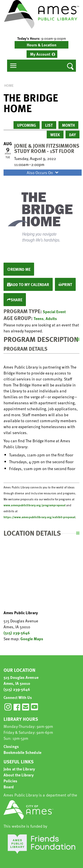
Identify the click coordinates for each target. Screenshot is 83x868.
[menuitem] (42, 54)
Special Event (54, 312)
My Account (40, 54)
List (49, 125)
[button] (41, 38)
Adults (51, 318)
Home (9, 85)
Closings (11, 746)
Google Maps (32, 639)
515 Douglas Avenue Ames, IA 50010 (21, 680)
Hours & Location (42, 45)
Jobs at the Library (19, 769)
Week (55, 135)
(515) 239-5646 (17, 633)
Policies (10, 781)
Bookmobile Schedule (22, 752)
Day (72, 135)
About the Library (19, 775)
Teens (39, 318)
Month (68, 125)
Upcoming (27, 125)
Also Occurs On (43, 172)
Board (9, 787)
